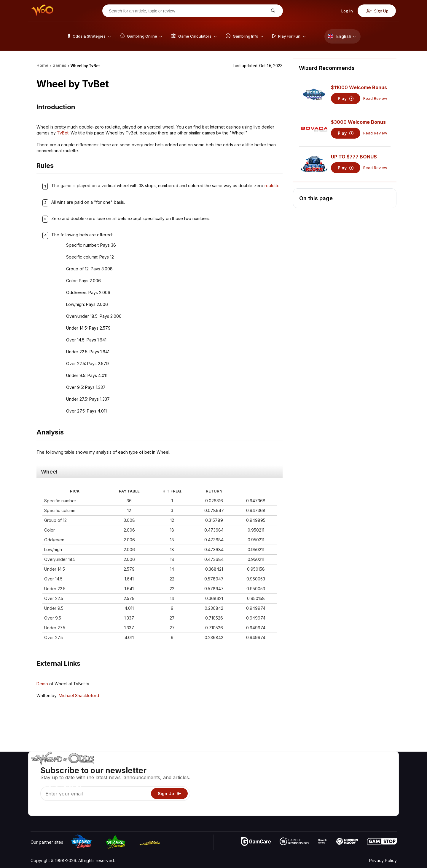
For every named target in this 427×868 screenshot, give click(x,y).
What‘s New (353, 794)
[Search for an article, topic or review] (188, 11)
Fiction (380, 794)
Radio (347, 802)
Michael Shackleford (79, 695)
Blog (378, 777)
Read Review (375, 98)
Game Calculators (296, 777)
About (347, 768)
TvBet (63, 133)
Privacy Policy (383, 860)
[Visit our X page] (49, 810)
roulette (272, 186)
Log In (344, 11)
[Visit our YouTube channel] (36, 810)
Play (346, 98)
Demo (42, 684)
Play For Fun (291, 794)
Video (380, 768)
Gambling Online (295, 802)
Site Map (382, 785)
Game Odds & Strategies (303, 768)
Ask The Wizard (294, 811)
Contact (349, 777)
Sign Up (377, 11)
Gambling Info (292, 785)
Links (346, 785)
